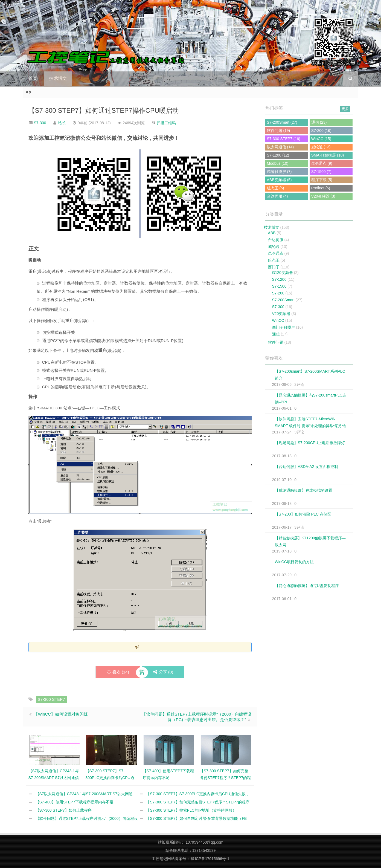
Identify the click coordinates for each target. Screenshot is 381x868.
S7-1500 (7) (321, 172)
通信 (276, 334)
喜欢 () (118, 672)
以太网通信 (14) (280, 147)
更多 (345, 109)
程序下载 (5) (322, 180)
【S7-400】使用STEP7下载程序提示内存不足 (75, 802)
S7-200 (278, 293)
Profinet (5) (321, 188)
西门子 (274, 267)
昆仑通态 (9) (322, 163)
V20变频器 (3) (323, 196)
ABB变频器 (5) (279, 180)
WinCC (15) (321, 139)
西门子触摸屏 (284, 327)
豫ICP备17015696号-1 (210, 859)
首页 (33, 78)
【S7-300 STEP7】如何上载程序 (64, 810)
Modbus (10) (278, 163)
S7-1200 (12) (278, 155)
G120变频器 (283, 273)
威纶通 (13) (321, 147)
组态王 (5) (276, 188)
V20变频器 (281, 314)
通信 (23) (319, 122)
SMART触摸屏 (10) (328, 155)
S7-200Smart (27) (282, 122)
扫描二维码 (166, 123)
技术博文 (58, 78)
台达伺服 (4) (277, 196)
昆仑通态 (276, 253)
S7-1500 (279, 286)
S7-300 (40, 123)
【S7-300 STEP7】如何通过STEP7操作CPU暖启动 (104, 110)
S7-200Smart (283, 300)
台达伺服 (276, 240)
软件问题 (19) (279, 131)
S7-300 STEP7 (51, 699)
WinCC (278, 320)
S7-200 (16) (321, 131)
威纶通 (274, 247)
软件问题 (276, 342)
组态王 (274, 260)
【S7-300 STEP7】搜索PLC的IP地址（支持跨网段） (191, 810)
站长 (62, 123)
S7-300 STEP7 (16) (284, 139)
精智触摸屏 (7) (279, 172)
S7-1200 (279, 279)
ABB (272, 233)
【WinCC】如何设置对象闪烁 (61, 714)
